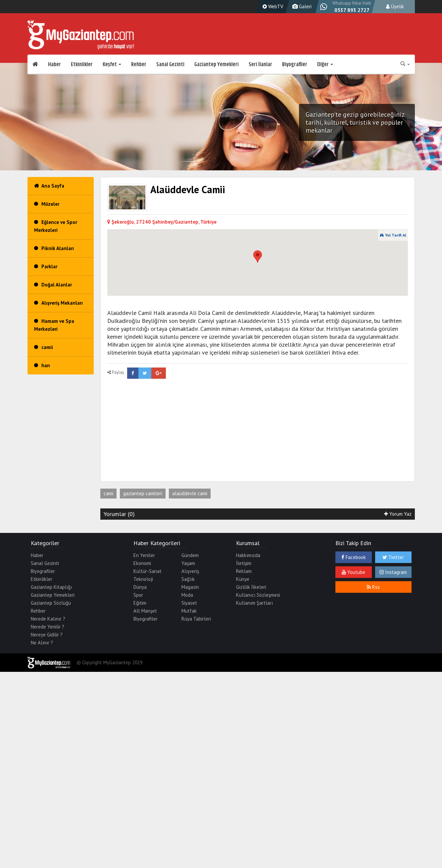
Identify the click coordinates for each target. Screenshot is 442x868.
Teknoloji (143, 579)
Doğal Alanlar (57, 285)
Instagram (393, 572)
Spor (138, 595)
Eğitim (140, 603)
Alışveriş (190, 571)
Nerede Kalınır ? (48, 619)
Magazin (190, 587)
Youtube (353, 572)
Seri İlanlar (260, 65)
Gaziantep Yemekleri (217, 65)
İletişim (244, 563)
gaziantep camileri (143, 493)
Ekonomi (142, 563)
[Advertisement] (178, 428)
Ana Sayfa (53, 186)
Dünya (140, 587)
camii (47, 347)
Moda (187, 595)
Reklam (244, 571)
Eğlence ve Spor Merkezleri (56, 226)
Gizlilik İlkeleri (251, 587)
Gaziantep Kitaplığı (51, 587)
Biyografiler (295, 65)
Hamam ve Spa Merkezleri (54, 325)
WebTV (272, 6)
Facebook (354, 557)
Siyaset (189, 603)
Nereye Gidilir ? (47, 635)
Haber (54, 65)
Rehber (139, 65)
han (46, 365)
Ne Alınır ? (42, 643)
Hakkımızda (248, 555)
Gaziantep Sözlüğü (51, 603)
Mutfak (189, 611)
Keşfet (112, 65)
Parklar (49, 266)
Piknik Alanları (58, 248)
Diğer (325, 65)
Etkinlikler (82, 65)
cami (108, 493)
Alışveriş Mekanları (62, 303)
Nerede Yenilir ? (48, 627)
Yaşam (188, 563)
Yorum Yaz (398, 514)
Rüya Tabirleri (196, 619)
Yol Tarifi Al (393, 235)
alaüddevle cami (190, 493)
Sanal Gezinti (170, 65)
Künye (243, 579)
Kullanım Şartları (254, 603)
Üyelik (395, 6)
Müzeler (50, 204)
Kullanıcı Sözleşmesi (258, 595)
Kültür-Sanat (147, 571)
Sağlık (188, 579)
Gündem (190, 555)
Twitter (393, 557)
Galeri (301, 6)
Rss (373, 587)
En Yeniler (144, 555)
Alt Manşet (145, 611)
